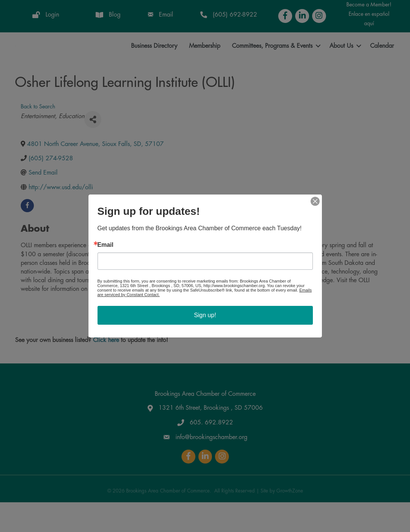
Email (106, 245)
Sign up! (205, 315)
